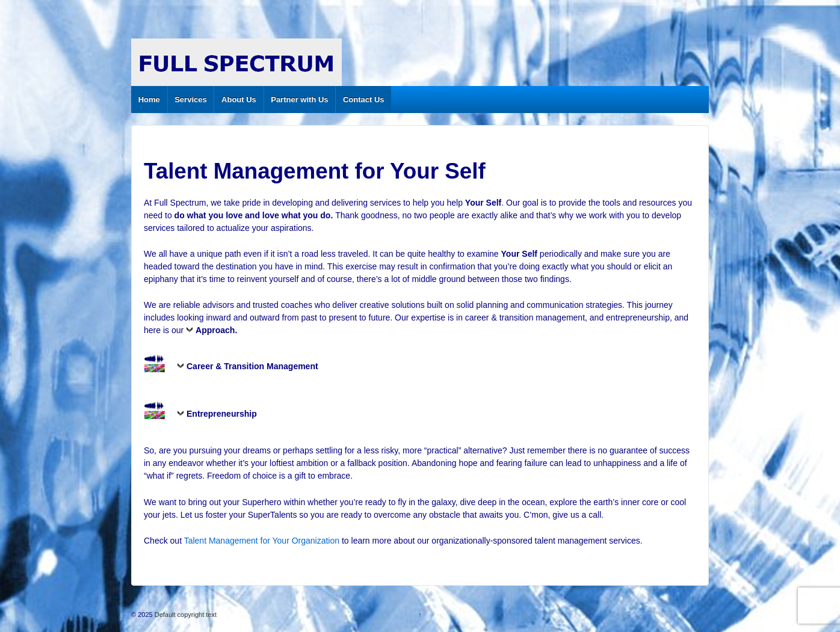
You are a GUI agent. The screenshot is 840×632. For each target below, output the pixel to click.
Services (191, 100)
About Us (239, 100)
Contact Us (364, 100)
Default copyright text (185, 615)
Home (149, 100)
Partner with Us (299, 100)
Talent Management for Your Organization (262, 541)
